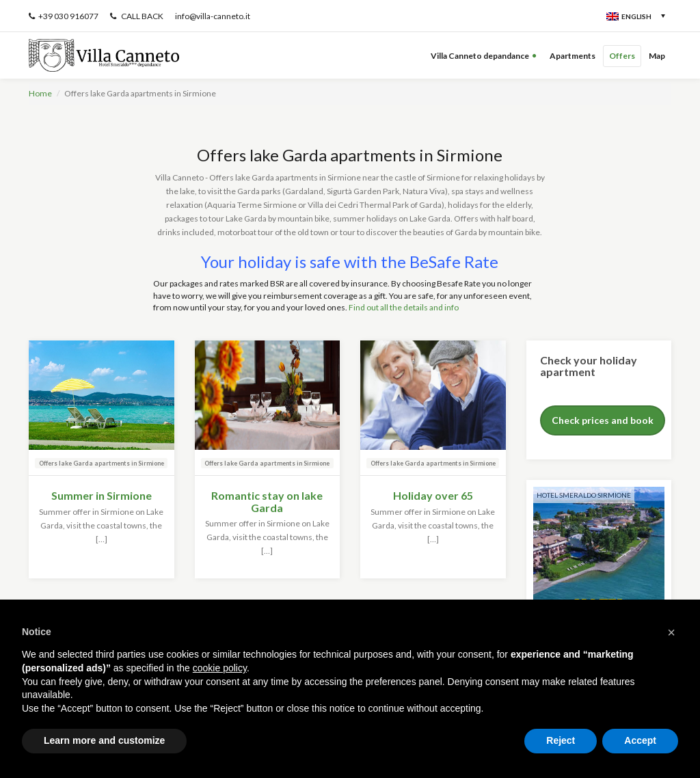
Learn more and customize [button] (104, 740)
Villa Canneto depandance (480, 56)
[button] (671, 632)
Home (40, 93)
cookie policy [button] (220, 668)
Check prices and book (603, 420)
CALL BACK (137, 16)
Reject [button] (561, 740)
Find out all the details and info (404, 307)
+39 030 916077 (64, 16)
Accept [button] (640, 740)
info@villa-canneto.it (213, 16)
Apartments (573, 56)
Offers (622, 56)
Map (657, 56)
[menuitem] (634, 16)
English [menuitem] (636, 16)
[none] (609, 16)
